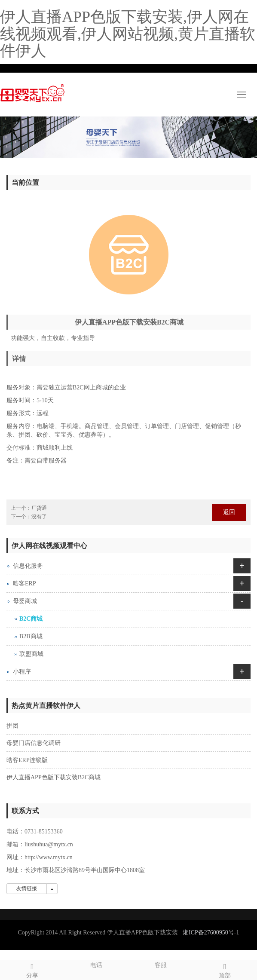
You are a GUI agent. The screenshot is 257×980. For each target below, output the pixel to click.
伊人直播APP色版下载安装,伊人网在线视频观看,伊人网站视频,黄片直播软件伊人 (128, 34)
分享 (32, 969)
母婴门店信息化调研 (34, 743)
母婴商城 (25, 601)
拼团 (12, 726)
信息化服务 (28, 566)
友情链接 (27, 888)
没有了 (39, 517)
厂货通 (39, 508)
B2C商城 (31, 619)
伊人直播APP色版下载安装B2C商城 (54, 777)
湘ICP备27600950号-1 (211, 933)
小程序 (22, 672)
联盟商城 (31, 654)
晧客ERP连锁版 (27, 760)
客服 (161, 964)
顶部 (225, 969)
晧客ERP (24, 583)
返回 (229, 512)
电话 (97, 964)
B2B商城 (31, 636)
